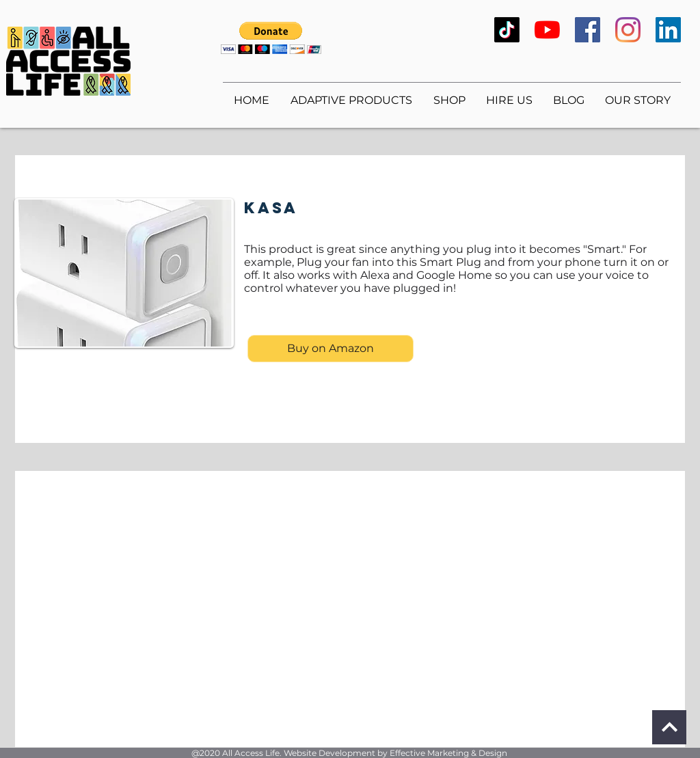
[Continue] (669, 727)
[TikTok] (507, 30)
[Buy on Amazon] (331, 349)
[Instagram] (628, 30)
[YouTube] (547, 30)
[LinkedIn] (668, 30)
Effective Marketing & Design (448, 753)
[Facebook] (588, 30)
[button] (271, 38)
